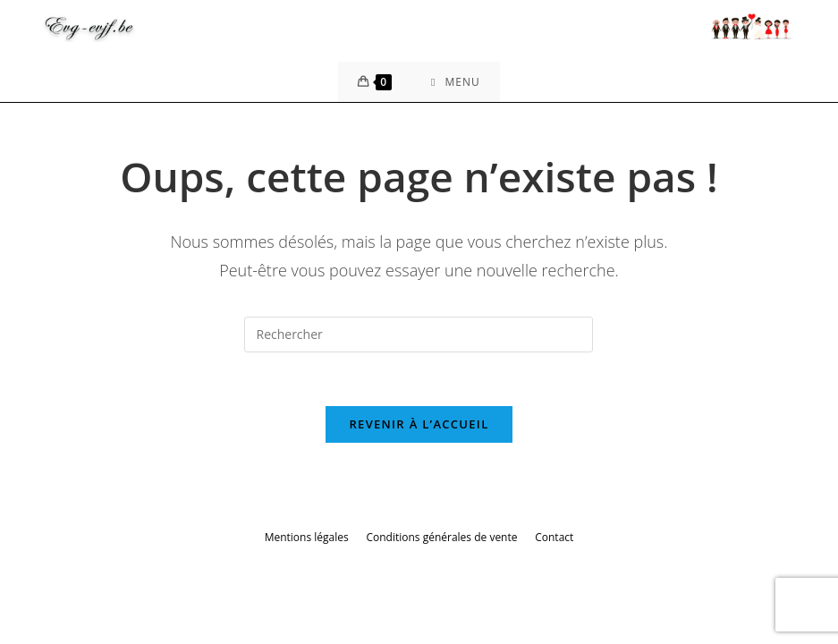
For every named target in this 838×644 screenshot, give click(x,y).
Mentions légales (307, 537)
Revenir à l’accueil (419, 424)
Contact (554, 537)
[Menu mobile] (456, 82)
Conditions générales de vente (441, 537)
